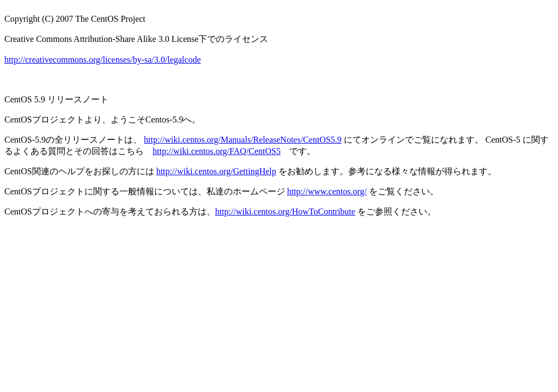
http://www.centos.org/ (327, 191)
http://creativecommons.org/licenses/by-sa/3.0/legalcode (103, 60)
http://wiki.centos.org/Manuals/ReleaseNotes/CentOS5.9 (243, 140)
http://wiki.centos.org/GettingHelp (216, 171)
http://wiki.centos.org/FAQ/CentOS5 (217, 151)
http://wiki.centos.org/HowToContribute (285, 212)
